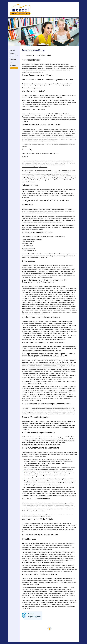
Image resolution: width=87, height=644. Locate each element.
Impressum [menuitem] (13, 65)
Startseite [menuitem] (12, 50)
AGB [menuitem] (11, 62)
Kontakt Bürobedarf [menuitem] (13, 59)
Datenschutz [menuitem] (14, 68)
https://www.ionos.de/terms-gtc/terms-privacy (35, 167)
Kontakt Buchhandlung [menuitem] (14, 54)
